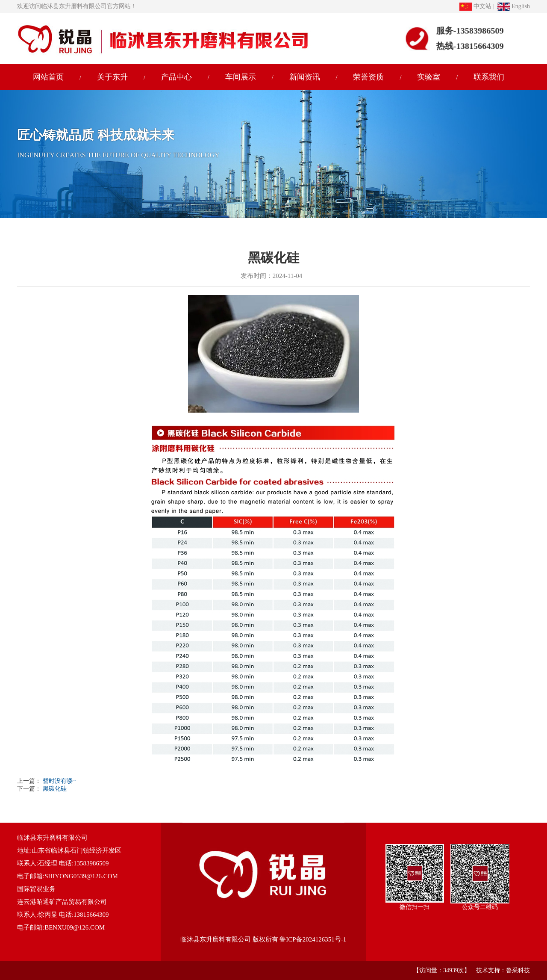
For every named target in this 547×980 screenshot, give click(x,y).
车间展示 (241, 77)
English (514, 6)
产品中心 (176, 77)
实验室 (429, 77)
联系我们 (489, 77)
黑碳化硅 (54, 789)
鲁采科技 (518, 970)
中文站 (476, 6)
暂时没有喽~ (59, 781)
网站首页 (48, 77)
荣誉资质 (368, 77)
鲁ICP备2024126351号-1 (313, 939)
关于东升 (112, 77)
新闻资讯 (305, 77)
